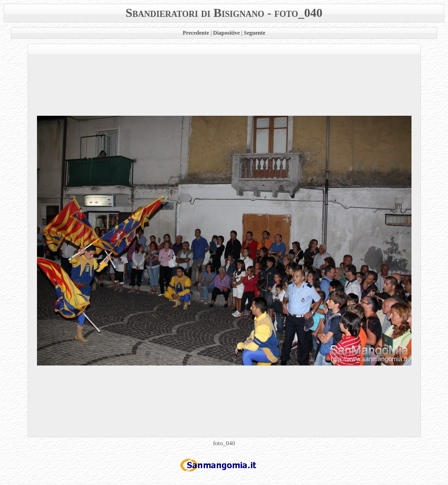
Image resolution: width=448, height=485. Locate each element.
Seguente (255, 33)
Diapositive (226, 33)
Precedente (196, 33)
